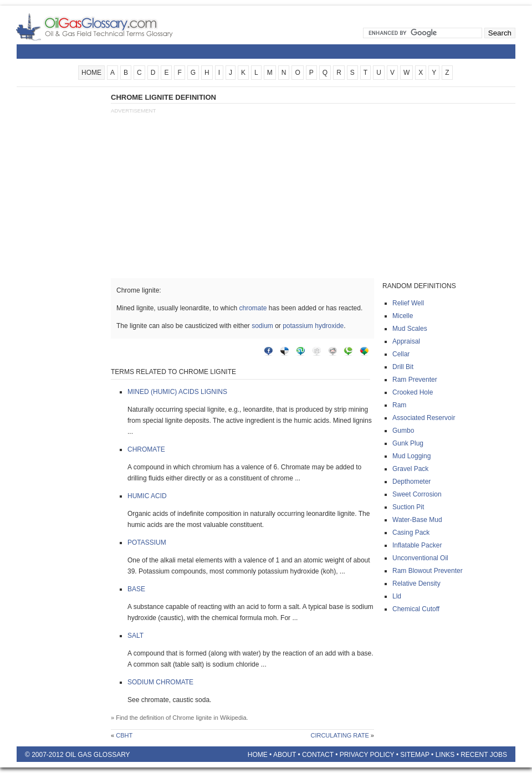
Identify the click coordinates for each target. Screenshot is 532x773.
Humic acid (147, 496)
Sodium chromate (160, 682)
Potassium (147, 542)
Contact (318, 755)
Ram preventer (415, 380)
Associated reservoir (424, 418)
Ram (399, 405)
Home (258, 755)
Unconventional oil (420, 558)
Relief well (408, 303)
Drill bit (403, 367)
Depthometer (411, 482)
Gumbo (403, 431)
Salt (135, 636)
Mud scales (410, 329)
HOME (91, 73)
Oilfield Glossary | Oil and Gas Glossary (108, 27)
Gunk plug (408, 443)
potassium (298, 326)
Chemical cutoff (416, 609)
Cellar (401, 354)
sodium (262, 326)
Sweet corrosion (417, 494)
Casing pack (411, 533)
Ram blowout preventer (428, 571)
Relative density (416, 583)
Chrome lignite (192, 718)
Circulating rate (339, 735)
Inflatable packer (417, 545)
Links (445, 755)
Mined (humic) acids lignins (177, 392)
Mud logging (411, 456)
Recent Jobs (484, 755)
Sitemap (415, 755)
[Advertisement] (61, 259)
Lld (397, 596)
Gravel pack (410, 469)
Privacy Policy (367, 755)
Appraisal (406, 341)
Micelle (403, 316)
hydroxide (329, 326)
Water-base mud (417, 520)
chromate (253, 308)
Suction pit (408, 507)
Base (136, 589)
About (285, 755)
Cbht (124, 735)
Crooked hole (413, 392)
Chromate (146, 449)
